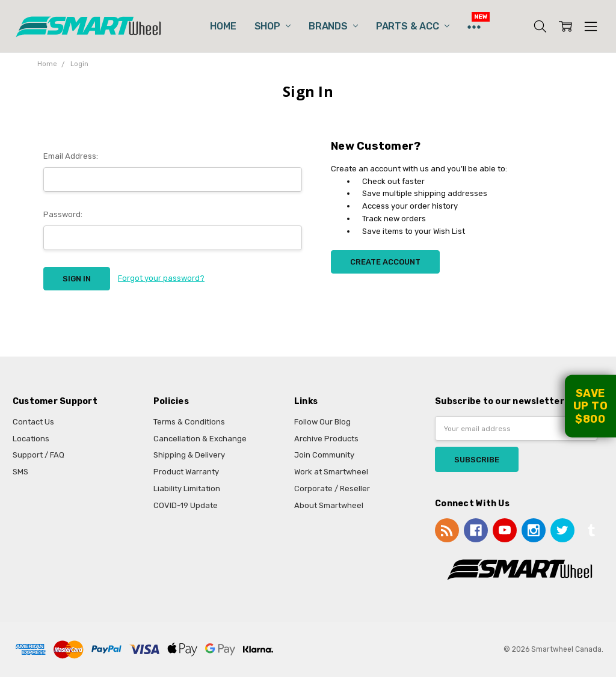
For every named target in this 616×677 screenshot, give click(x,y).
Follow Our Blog (322, 422)
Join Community (324, 455)
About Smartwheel (329, 505)
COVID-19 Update (186, 505)
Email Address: (71, 156)
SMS (20, 472)
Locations (31, 439)
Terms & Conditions (189, 422)
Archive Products (326, 439)
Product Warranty (186, 472)
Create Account (385, 262)
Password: (63, 214)
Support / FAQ (38, 455)
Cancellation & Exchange (200, 439)
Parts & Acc (413, 26)
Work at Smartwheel (331, 472)
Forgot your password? (161, 278)
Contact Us (33, 422)
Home (223, 26)
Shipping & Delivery (189, 455)
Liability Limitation (187, 489)
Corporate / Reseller (332, 489)
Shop (273, 26)
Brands (333, 26)
